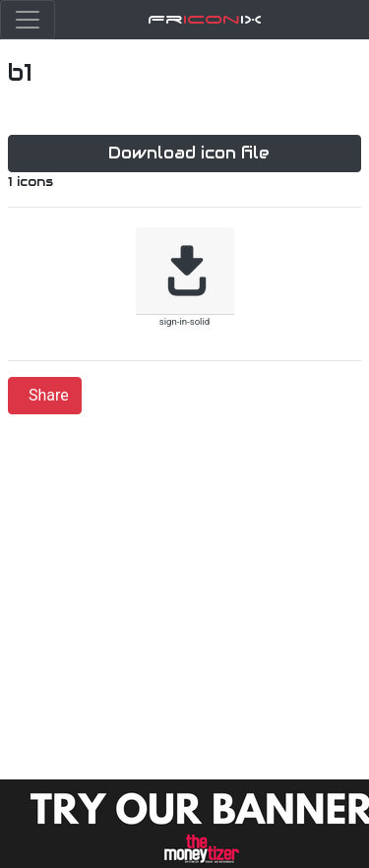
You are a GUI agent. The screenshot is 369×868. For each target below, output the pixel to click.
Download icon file (189, 153)
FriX (205, 19)
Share (49, 395)
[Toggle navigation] (28, 20)
